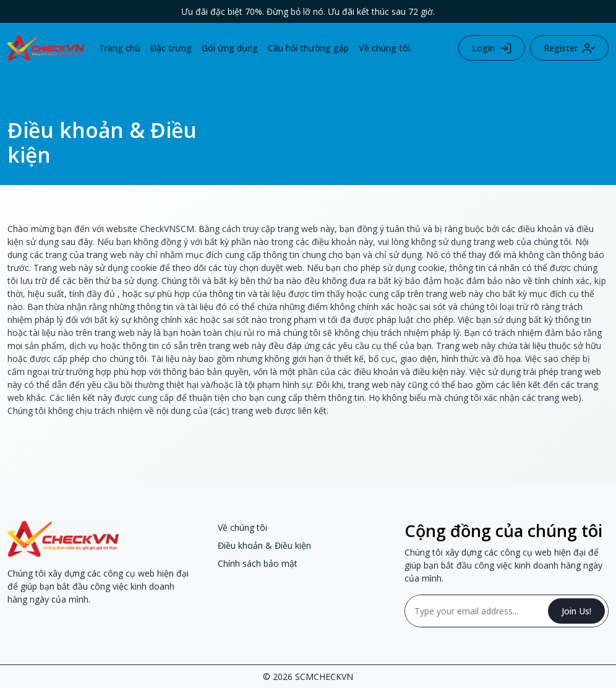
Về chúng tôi (384, 48)
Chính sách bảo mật (258, 563)
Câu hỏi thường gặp (308, 48)
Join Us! (576, 611)
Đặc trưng (171, 48)
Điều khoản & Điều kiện (264, 545)
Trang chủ (120, 48)
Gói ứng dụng (230, 48)
